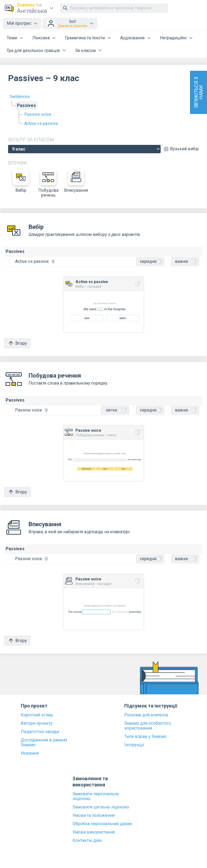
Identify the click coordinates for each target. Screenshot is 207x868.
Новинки (30, 753)
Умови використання (94, 832)
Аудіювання (132, 38)
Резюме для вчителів (146, 715)
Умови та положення (94, 815)
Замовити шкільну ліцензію (101, 807)
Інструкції (134, 745)
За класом (85, 50)
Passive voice (38, 114)
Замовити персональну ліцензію (96, 796)
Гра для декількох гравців (33, 50)
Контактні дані (87, 841)
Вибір (21, 181)
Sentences (20, 97)
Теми (12, 38)
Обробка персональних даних (102, 824)
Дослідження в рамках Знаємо (44, 742)
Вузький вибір (184, 149)
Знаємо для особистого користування (148, 726)
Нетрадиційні (173, 38)
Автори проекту (37, 723)
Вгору (17, 343)
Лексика (41, 38)
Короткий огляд (37, 715)
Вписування (76, 181)
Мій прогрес (19, 23)
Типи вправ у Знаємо (145, 737)
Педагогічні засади (40, 732)
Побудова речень (48, 183)
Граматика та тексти (85, 38)
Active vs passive (41, 123)
